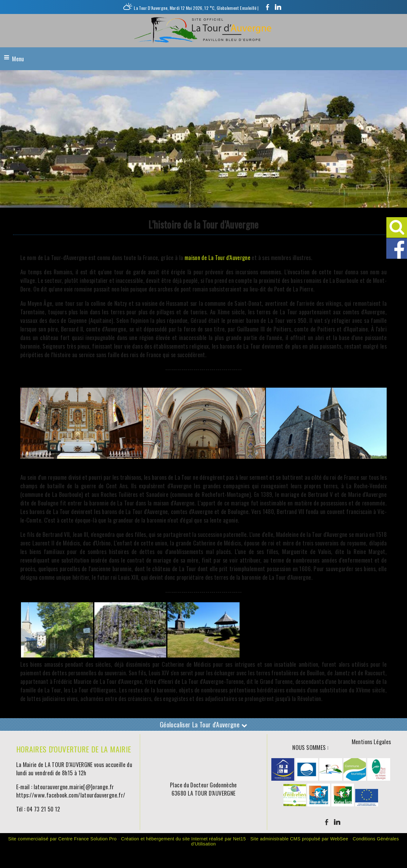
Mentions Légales (371, 742)
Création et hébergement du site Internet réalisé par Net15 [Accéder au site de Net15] (183, 839)
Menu (18, 59)
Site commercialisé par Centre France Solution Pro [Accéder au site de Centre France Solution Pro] (62, 839)
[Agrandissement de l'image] (57, 655)
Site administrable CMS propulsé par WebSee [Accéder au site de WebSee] (299, 839)
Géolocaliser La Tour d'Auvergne (203, 724)
